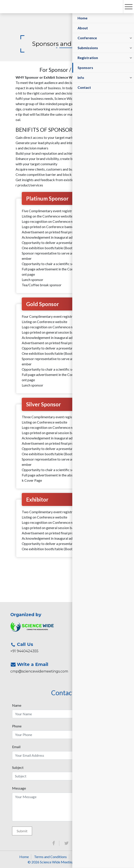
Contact (84, 87)
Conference (87, 38)
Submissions (88, 48)
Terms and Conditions (50, 857)
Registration (88, 58)
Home (82, 18)
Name (17, 705)
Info (81, 77)
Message (19, 788)
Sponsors (85, 68)
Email (16, 747)
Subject (18, 767)
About (83, 28)
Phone (17, 726)
